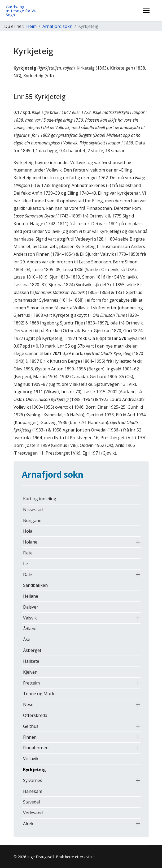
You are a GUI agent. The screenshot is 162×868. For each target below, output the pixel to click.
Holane (30, 542)
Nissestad (33, 510)
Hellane (31, 596)
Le (25, 564)
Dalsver (31, 607)
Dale (28, 575)
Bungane (32, 520)
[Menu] (146, 11)
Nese (28, 704)
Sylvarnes (33, 780)
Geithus (31, 726)
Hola (28, 531)
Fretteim (31, 683)
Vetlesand (33, 813)
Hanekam (33, 791)
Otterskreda (35, 715)
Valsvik (30, 618)
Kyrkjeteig (34, 769)
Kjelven (30, 672)
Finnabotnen (36, 748)
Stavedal (31, 802)
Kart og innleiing (40, 499)
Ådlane (30, 629)
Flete (28, 553)
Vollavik (31, 759)
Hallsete (31, 661)
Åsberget (32, 650)
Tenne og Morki (39, 694)
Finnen (30, 737)
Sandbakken (35, 585)
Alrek (28, 824)
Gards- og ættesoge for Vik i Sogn (22, 11)
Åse (27, 639)
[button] (138, 542)
